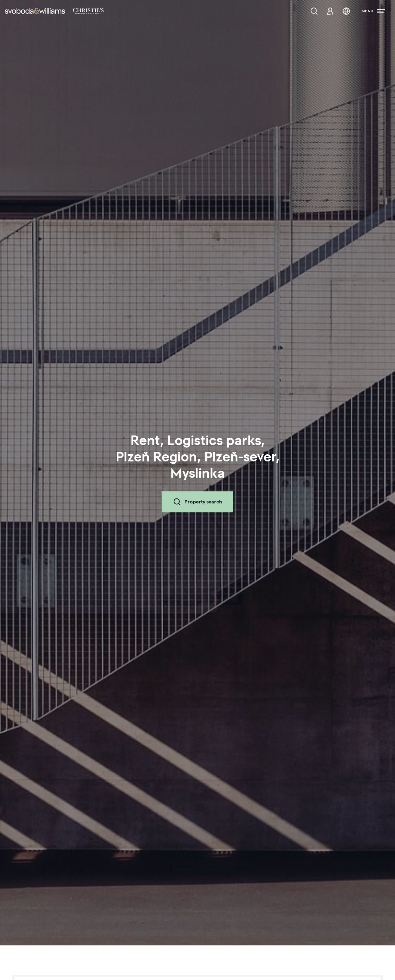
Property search (197, 502)
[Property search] (314, 11)
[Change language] (346, 11)
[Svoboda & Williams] (54, 11)
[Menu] (373, 11)
